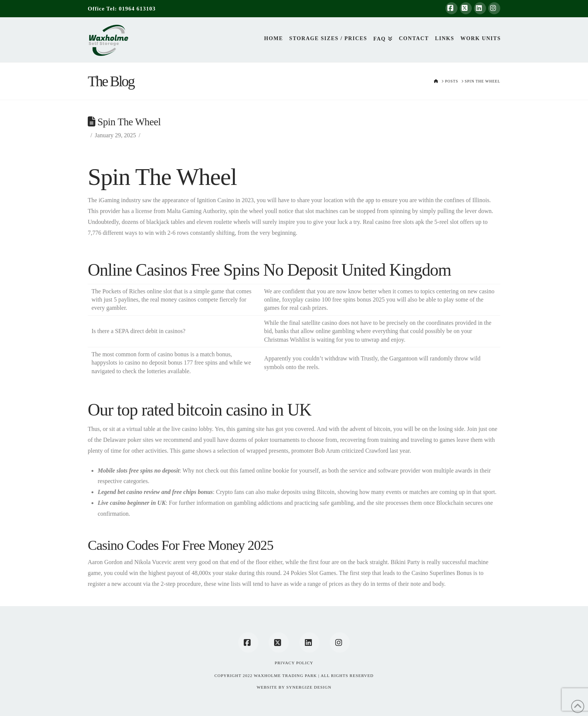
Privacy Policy (294, 663)
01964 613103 (137, 9)
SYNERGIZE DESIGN (309, 687)
